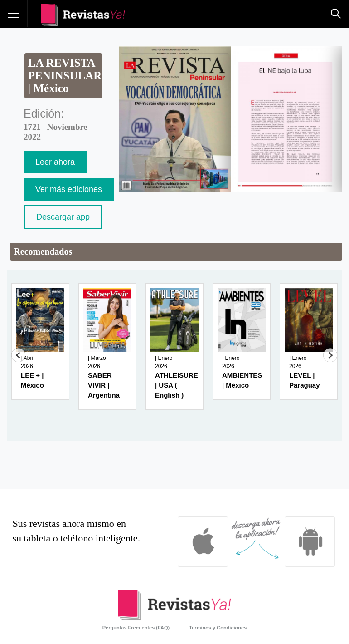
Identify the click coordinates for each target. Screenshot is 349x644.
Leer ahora (55, 162)
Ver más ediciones (69, 189)
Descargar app (63, 217)
